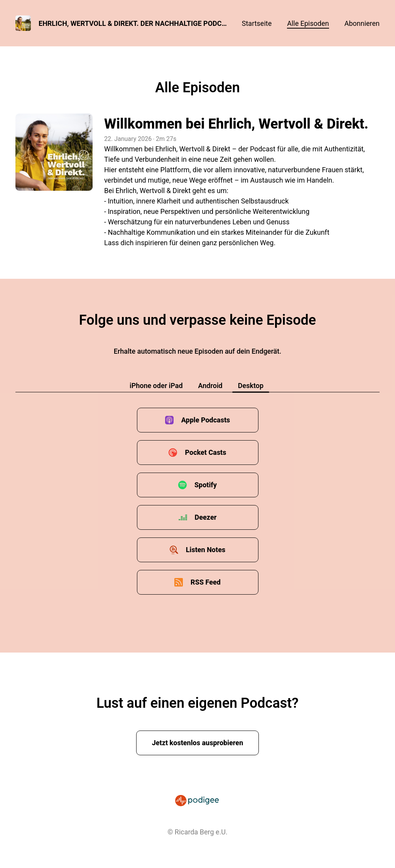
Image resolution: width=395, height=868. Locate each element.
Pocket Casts (205, 452)
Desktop (251, 386)
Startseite (257, 23)
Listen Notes (206, 550)
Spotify (206, 485)
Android (210, 386)
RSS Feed (206, 582)
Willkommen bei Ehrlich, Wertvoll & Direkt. (236, 124)
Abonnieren (362, 23)
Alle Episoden (308, 23)
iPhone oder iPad (156, 386)
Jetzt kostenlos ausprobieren (198, 743)
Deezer (206, 517)
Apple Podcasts (206, 420)
